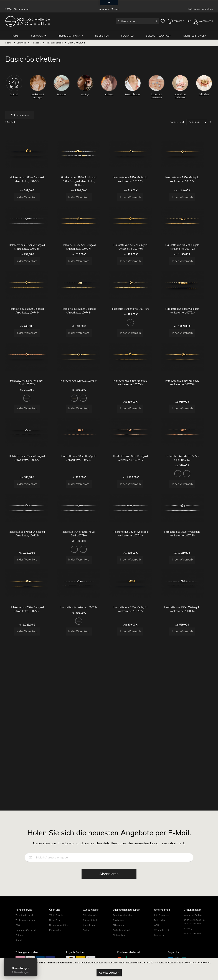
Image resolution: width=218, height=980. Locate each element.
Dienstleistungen (195, 34)
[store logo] (28, 21)
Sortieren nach (177, 121)
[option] (135, 352)
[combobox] (137, 21)
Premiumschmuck (72, 34)
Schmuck (40, 34)
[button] (178, 21)
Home (9, 41)
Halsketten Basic (55, 41)
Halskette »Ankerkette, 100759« (83, 687)
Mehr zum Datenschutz (198, 963)
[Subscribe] (109, 925)
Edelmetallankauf (159, 34)
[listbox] (135, 353)
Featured (129, 34)
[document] (109, 969)
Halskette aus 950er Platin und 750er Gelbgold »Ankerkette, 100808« (83, 186)
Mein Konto (194, 9)
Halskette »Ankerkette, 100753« (83, 423)
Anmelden (207, 9)
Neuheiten (104, 34)
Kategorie (36, 41)
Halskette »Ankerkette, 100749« (135, 338)
